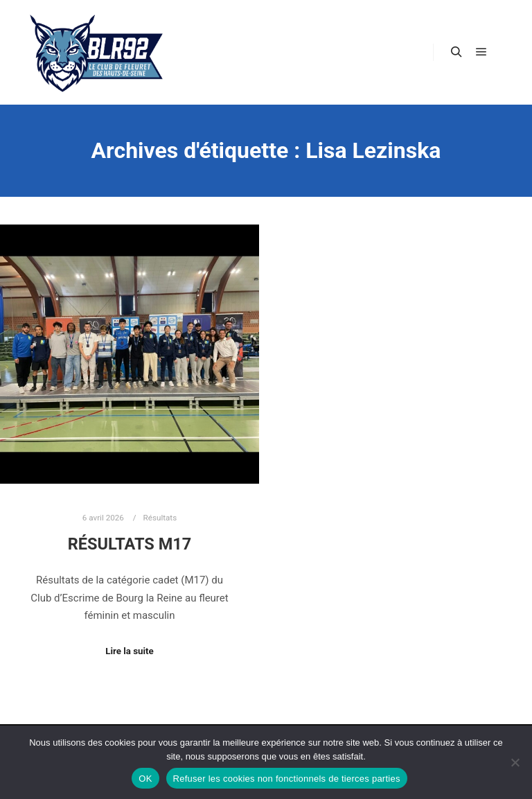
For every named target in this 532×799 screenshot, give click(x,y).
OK (145, 779)
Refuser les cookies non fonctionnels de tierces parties (287, 779)
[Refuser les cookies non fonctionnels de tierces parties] (515, 762)
